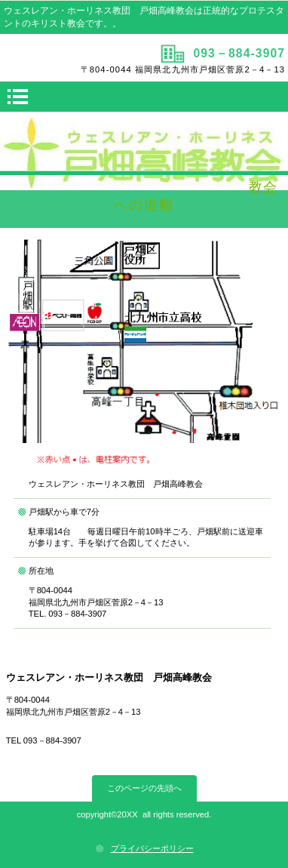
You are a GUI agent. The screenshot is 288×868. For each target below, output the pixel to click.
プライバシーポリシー (152, 848)
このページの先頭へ (144, 788)
